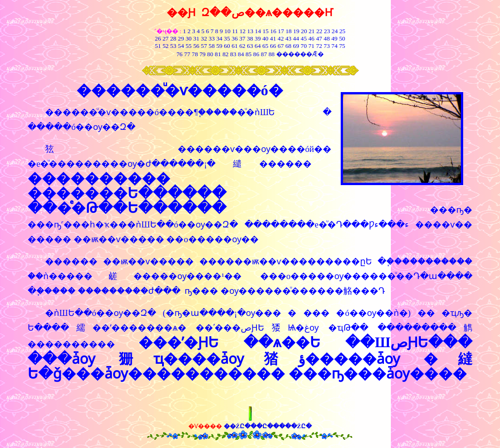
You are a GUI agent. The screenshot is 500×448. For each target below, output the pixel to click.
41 (273, 38)
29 (181, 38)
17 (281, 31)
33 (212, 38)
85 (248, 54)
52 (166, 46)
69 (296, 46)
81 (218, 54)
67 (281, 46)
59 (218, 46)
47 (319, 38)
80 (209, 54)
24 (334, 31)
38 (250, 38)
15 (265, 31)
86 (256, 54)
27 (166, 38)
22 (319, 31)
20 (304, 31)
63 (250, 46)
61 (235, 46)
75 (342, 46)
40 (265, 38)
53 (173, 46)
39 (258, 38)
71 (311, 46)
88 (271, 54)
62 (242, 46)
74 (334, 46)
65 (265, 46)
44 (296, 38)
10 (227, 31)
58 (212, 46)
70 (304, 46)
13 (250, 31)
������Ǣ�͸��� (300, 54)
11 (235, 31)
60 (227, 46)
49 (334, 38)
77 (187, 54)
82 (225, 54)
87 (264, 54)
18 (288, 31)
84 (241, 54)
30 (189, 38)
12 (242, 31)
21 (311, 31)
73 (327, 46)
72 (319, 46)
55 (189, 46)
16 (273, 31)
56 (196, 46)
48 (327, 38)
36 (235, 38)
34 (219, 38)
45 (304, 38)
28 (173, 38)
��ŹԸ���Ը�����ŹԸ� (268, 426)
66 (273, 46)
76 (179, 54)
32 (204, 38)
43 (288, 38)
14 (258, 31)
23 (327, 31)
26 (158, 38)
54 (181, 46)
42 (281, 38)
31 (196, 38)
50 (342, 38)
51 (158, 46)
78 (195, 54)
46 (311, 38)
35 (227, 38)
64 (258, 46)
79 (202, 54)
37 (242, 38)
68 (288, 46)
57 (204, 46)
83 (232, 54)
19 (296, 31)
